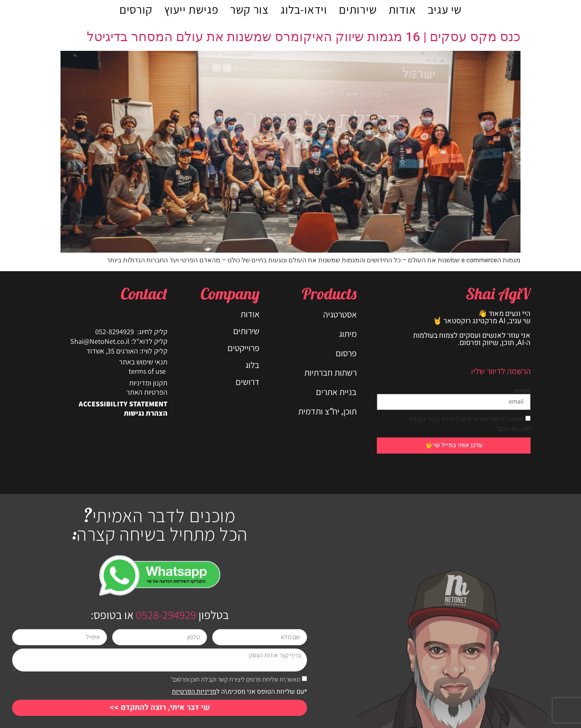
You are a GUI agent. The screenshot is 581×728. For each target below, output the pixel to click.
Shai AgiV (498, 293)
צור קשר (249, 9)
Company (230, 293)
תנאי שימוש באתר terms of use (143, 366)
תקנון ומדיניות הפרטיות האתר (147, 387)
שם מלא (306, 629)
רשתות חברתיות (330, 372)
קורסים (136, 9)
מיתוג (348, 334)
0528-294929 (165, 615)
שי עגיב (445, 9)
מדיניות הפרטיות (194, 692)
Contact (144, 293)
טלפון (207, 629)
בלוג (252, 365)
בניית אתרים (336, 392)
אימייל (107, 629)
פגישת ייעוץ (191, 9)
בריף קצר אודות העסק (305, 648)
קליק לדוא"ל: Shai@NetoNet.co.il (119, 341)
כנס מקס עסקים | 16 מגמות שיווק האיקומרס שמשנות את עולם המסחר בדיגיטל (304, 37)
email (522, 391)
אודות (402, 9)
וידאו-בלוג (304, 9)
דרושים (248, 382)
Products (329, 293)
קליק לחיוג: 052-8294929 (131, 332)
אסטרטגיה (340, 314)
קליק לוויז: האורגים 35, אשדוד (127, 351)
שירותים (358, 9)
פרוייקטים (243, 348)
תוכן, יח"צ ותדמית (327, 411)
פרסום (346, 353)
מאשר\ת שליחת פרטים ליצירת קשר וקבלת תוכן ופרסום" (235, 679)
